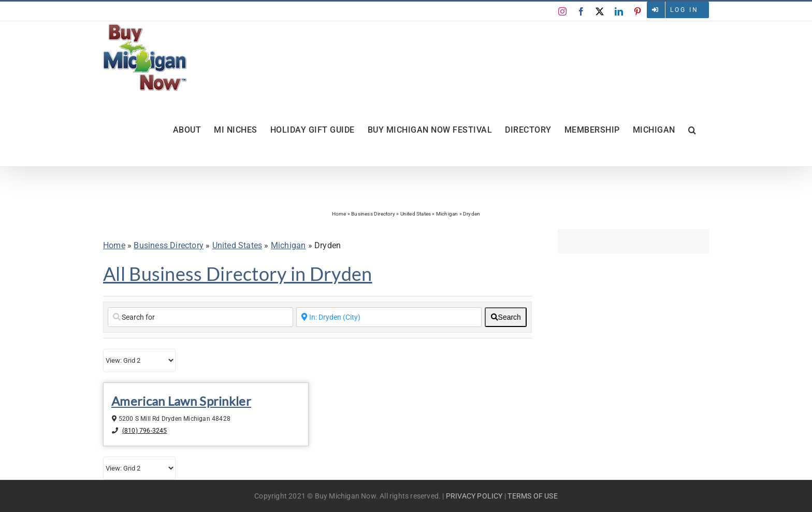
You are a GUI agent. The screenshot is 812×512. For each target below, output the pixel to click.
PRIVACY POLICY (474, 496)
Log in (684, 10)
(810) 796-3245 (145, 431)
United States (416, 214)
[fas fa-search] (506, 317)
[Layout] (139, 360)
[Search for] (200, 317)
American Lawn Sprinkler (181, 401)
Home (339, 214)
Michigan (447, 214)
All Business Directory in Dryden (238, 274)
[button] (692, 130)
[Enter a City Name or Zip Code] (389, 317)
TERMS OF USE (532, 496)
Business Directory (373, 214)
